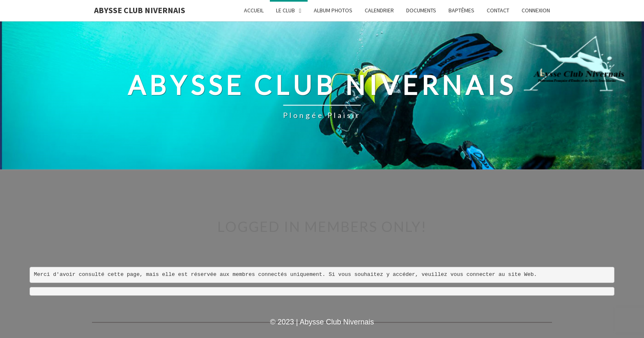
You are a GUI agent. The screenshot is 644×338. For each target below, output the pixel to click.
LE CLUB (285, 10)
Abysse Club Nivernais (140, 10)
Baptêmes (461, 10)
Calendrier (379, 10)
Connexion (536, 10)
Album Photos (333, 10)
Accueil (254, 10)
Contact (498, 10)
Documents (421, 10)
